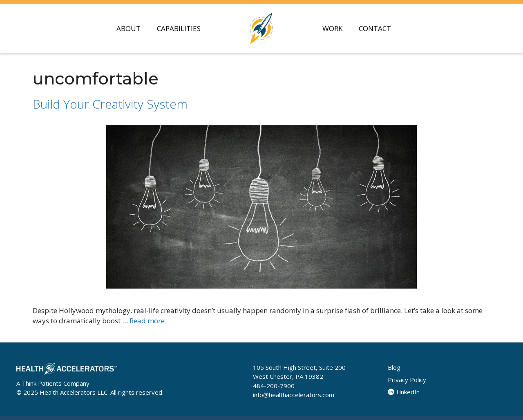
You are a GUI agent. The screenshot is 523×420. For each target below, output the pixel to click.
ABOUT (129, 28)
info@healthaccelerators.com (294, 395)
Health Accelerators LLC (74, 392)
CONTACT (375, 28)
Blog (394, 367)
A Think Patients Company (53, 383)
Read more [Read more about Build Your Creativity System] (147, 321)
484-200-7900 (274, 386)
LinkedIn (404, 392)
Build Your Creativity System (110, 104)
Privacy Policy (407, 380)
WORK (332, 28)
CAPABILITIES (179, 28)
